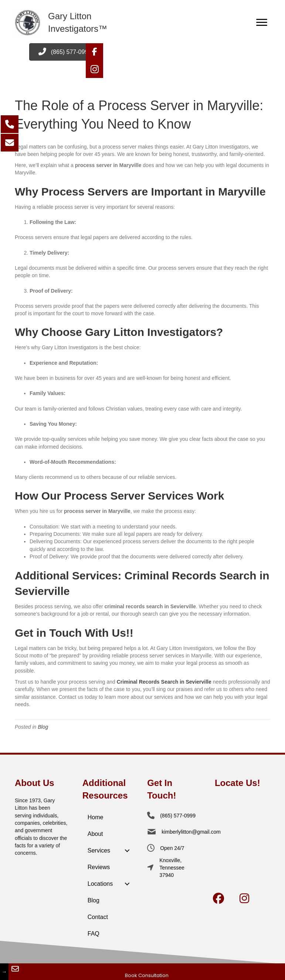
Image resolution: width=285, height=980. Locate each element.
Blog (43, 727)
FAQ (94, 934)
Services (99, 850)
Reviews (99, 867)
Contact (98, 917)
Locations (100, 884)
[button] (94, 52)
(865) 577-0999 (178, 816)
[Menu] (262, 23)
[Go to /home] (79, 23)
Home (96, 817)
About (95, 834)
